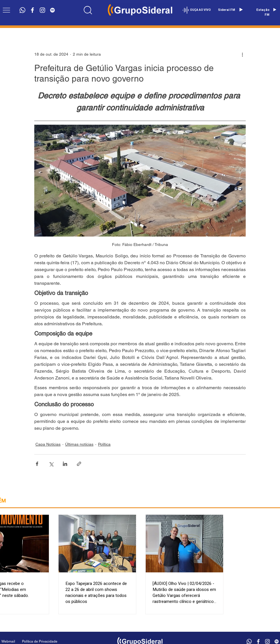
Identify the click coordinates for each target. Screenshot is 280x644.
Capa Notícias (48, 444)
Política (104, 444)
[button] (6, 10)
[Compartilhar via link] (79, 464)
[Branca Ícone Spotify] (52, 10)
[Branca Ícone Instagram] (42, 10)
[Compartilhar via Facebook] (37, 464)
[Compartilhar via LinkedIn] (65, 464)
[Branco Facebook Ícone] (32, 10)
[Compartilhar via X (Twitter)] (51, 464)
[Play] (241, 10)
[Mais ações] (242, 54)
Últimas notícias (79, 444)
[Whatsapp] (22, 10)
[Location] (88, 10)
